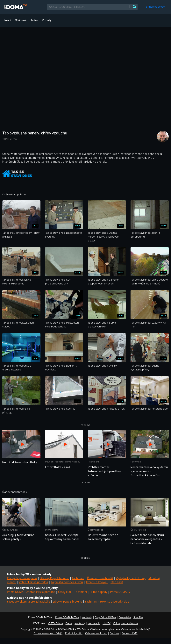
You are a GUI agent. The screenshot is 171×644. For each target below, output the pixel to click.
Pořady (47, 20)
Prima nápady (98, 592)
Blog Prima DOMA (105, 617)
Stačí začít (117, 582)
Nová (8, 20)
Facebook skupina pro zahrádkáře (28, 601)
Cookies (114, 633)
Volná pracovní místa (125, 623)
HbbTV (106, 623)
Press (69, 623)
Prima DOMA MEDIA (67, 617)
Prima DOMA (15, 592)
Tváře (34, 20)
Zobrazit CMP (130, 633)
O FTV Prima (55, 623)
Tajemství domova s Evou (67, 582)
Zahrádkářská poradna (33, 582)
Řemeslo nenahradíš (100, 578)
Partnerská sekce (155, 7)
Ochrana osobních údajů (48, 633)
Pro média (125, 617)
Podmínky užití (74, 633)
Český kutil (65, 592)
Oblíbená (21, 20)
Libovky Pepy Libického (54, 578)
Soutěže (138, 617)
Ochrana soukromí (96, 633)
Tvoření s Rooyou (97, 582)
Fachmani (78, 578)
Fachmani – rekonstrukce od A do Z (107, 601)
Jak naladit (94, 623)
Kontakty (87, 617)
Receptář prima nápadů (22, 578)
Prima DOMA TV (120, 592)
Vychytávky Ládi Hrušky (131, 578)
